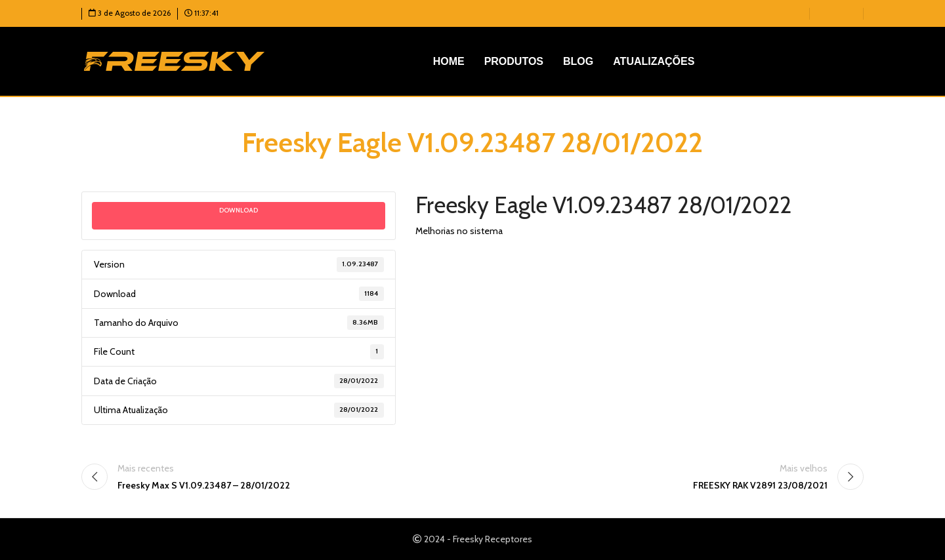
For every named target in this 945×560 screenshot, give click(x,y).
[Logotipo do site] (174, 60)
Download (239, 210)
